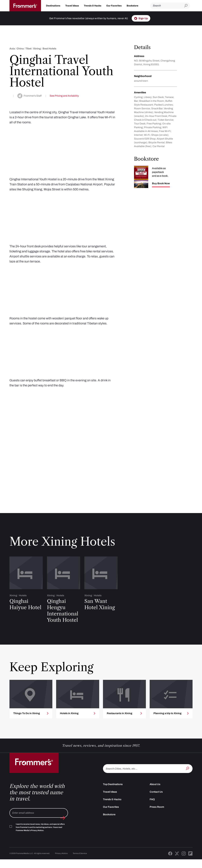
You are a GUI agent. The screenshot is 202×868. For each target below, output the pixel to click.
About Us (155, 801)
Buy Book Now (161, 183)
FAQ (152, 816)
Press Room (157, 824)
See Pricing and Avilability (64, 96)
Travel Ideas (72, 6)
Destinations (53, 6)
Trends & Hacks (93, 6)
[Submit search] (187, 6)
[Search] (167, 6)
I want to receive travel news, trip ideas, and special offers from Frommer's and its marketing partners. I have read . (40, 844)
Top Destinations (113, 801)
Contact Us (156, 809)
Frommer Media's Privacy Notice (30, 847)
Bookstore (132, 6)
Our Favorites (114, 6)
